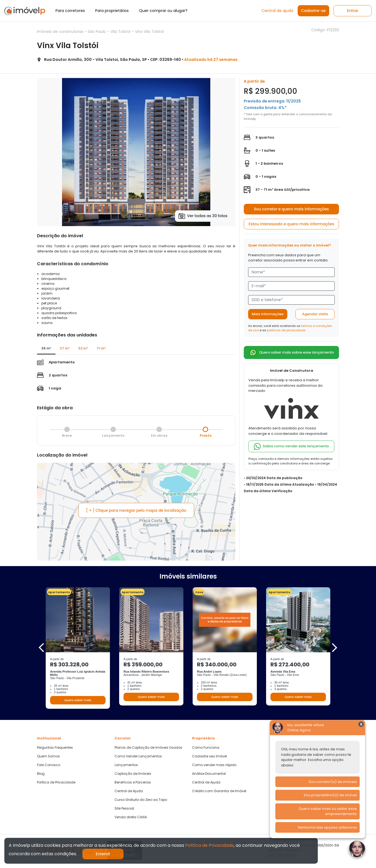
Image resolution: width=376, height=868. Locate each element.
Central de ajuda (277, 11)
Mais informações (268, 314)
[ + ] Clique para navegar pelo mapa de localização (136, 510)
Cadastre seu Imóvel (209, 756)
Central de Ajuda (129, 791)
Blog (41, 774)
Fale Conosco (49, 765)
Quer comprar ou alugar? (163, 11)
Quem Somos (48, 756)
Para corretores (70, 11)
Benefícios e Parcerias (133, 782)
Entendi (103, 854)
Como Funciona (206, 748)
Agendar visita (315, 314)
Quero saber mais (78, 700)
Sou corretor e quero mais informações (291, 209)
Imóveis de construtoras (61, 32)
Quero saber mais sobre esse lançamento (292, 352)
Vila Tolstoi (121, 32)
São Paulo (97, 32)
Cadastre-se (313, 11)
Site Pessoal (124, 808)
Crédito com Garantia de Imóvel (219, 791)
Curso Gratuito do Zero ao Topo (141, 800)
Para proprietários (112, 11)
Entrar (353, 11)
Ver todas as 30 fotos (203, 216)
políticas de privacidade (286, 330)
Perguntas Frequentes (55, 748)
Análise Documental (209, 774)
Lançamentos (126, 765)
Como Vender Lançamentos (138, 756)
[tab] (46, 349)
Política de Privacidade (56, 782)
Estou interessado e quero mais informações (291, 224)
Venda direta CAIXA (131, 817)
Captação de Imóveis (133, 774)
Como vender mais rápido (214, 765)
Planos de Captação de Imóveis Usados (148, 748)
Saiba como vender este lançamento (291, 446)
